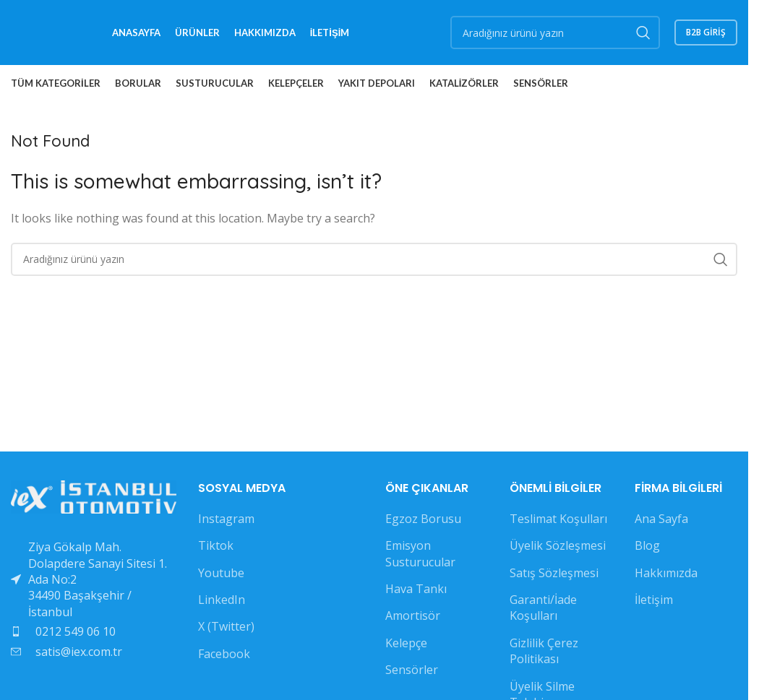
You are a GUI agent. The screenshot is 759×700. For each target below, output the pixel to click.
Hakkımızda (666, 573)
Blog (647, 545)
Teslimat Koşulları (558, 519)
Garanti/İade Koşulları (543, 608)
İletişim (654, 600)
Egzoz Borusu (423, 519)
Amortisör (413, 615)
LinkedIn (222, 600)
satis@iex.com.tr (79, 652)
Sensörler (412, 670)
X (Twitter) (226, 626)
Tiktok (216, 545)
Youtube (221, 573)
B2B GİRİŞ (706, 32)
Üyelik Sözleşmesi (558, 545)
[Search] (555, 33)
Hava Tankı (416, 589)
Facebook (224, 654)
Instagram (226, 519)
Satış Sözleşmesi (554, 573)
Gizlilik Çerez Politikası (544, 651)
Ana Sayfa (661, 519)
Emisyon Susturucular (420, 553)
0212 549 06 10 (76, 631)
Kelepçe (406, 643)
